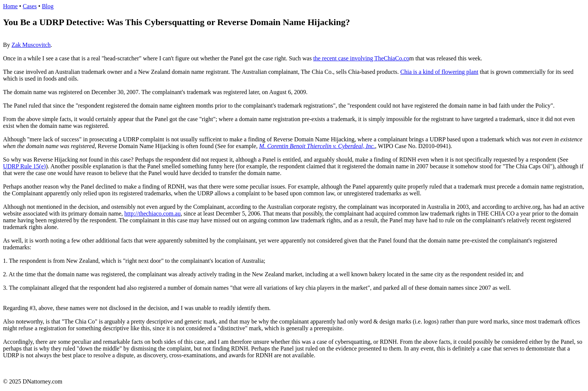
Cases (30, 6)
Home (10, 6)
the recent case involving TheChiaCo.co (361, 58)
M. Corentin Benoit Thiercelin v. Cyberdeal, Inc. (317, 146)
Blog (48, 6)
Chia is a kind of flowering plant (439, 72)
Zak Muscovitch (31, 45)
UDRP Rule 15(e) (24, 166)
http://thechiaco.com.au (152, 213)
